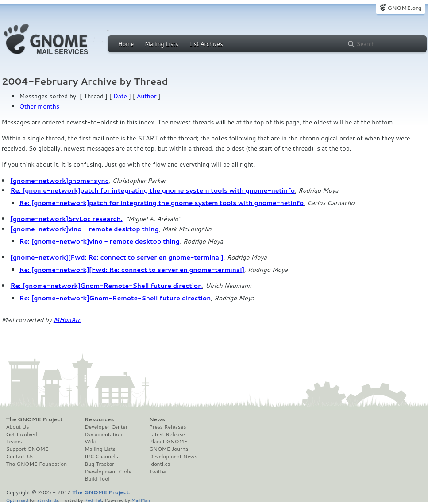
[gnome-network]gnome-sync (60, 181)
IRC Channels (101, 457)
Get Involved (22, 434)
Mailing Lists (162, 44)
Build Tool (97, 479)
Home (126, 44)
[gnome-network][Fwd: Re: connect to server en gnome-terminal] (117, 257)
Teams (14, 442)
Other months (39, 106)
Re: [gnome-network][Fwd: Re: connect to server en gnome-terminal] (132, 270)
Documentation (103, 434)
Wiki (90, 442)
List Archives (206, 44)
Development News (173, 457)
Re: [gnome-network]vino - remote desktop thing (100, 241)
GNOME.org (404, 8)
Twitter (158, 472)
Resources (99, 419)
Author (147, 96)
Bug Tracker (99, 464)
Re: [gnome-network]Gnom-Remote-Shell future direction (106, 286)
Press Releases (168, 427)
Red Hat (93, 500)
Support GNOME (27, 449)
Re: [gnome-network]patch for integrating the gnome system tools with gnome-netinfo (153, 190)
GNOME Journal (170, 449)
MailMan (141, 500)
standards (48, 500)
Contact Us (20, 457)
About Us (18, 427)
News (157, 419)
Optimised (17, 500)
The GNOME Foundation (37, 464)
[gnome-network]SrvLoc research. (67, 219)
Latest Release (167, 434)
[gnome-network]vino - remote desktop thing (85, 229)
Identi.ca (160, 464)
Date (120, 96)
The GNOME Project (35, 419)
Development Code (108, 472)
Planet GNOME (168, 442)
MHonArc (67, 320)
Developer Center (106, 427)
